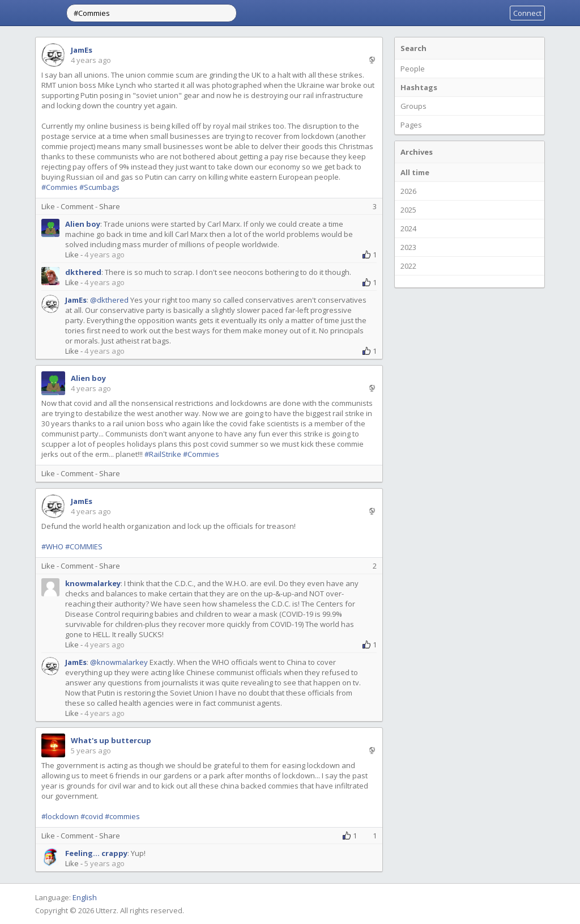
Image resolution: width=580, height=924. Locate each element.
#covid (92, 816)
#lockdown (60, 816)
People (413, 69)
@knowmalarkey (119, 662)
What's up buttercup (111, 740)
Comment (77, 206)
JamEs (82, 50)
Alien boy (83, 224)
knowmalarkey (93, 583)
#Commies (59, 187)
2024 (408, 228)
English (85, 897)
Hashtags (419, 87)
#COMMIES (84, 546)
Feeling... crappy (96, 853)
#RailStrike (163, 454)
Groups (413, 106)
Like (48, 206)
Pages (411, 125)
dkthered (83, 272)
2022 (408, 266)
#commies (122, 816)
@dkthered (109, 300)
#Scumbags (99, 187)
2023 (408, 247)
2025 (408, 210)
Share (110, 206)
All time (415, 172)
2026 (408, 191)
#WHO (52, 546)
